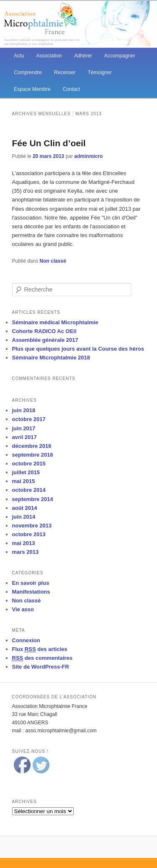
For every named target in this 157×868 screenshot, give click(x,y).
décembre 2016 (32, 446)
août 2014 (25, 508)
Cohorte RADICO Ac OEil (44, 331)
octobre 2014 (29, 490)
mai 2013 (24, 543)
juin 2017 (24, 428)
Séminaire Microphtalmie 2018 (51, 358)
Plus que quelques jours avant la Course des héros (78, 349)
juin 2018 (24, 410)
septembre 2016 (33, 455)
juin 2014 (24, 517)
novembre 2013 (32, 526)
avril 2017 (24, 437)
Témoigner (100, 72)
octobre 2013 (29, 534)
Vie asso (23, 609)
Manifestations (31, 592)
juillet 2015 (26, 472)
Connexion (26, 640)
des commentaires (42, 658)
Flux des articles (40, 649)
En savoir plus (31, 583)
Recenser (65, 72)
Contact (71, 89)
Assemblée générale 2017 (45, 340)
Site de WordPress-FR (41, 667)
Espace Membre (32, 89)
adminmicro (88, 156)
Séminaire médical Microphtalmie (55, 322)
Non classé (53, 261)
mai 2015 (24, 481)
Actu (19, 56)
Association (49, 56)
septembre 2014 (33, 499)
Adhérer (83, 56)
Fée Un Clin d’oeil (49, 143)
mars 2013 (26, 552)
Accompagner (120, 56)
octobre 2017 (29, 419)
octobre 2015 (29, 464)
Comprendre (28, 72)
